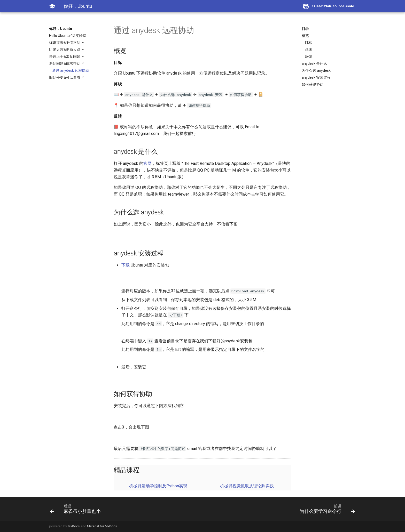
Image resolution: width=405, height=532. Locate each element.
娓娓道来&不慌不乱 (65, 43)
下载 (126, 265)
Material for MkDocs (102, 526)
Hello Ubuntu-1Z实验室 (68, 36)
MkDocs (74, 526)
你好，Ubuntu (61, 29)
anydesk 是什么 (314, 63)
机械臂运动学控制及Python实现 (158, 486)
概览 (305, 36)
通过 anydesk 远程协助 (71, 70)
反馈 (308, 57)
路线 (308, 50)
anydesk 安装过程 (316, 77)
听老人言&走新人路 (65, 50)
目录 (305, 29)
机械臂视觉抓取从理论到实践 (247, 486)
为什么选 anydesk (316, 70)
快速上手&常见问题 (65, 57)
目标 (308, 43)
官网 (147, 163)
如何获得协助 (313, 84)
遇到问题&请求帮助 (65, 63)
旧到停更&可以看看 (65, 77)
